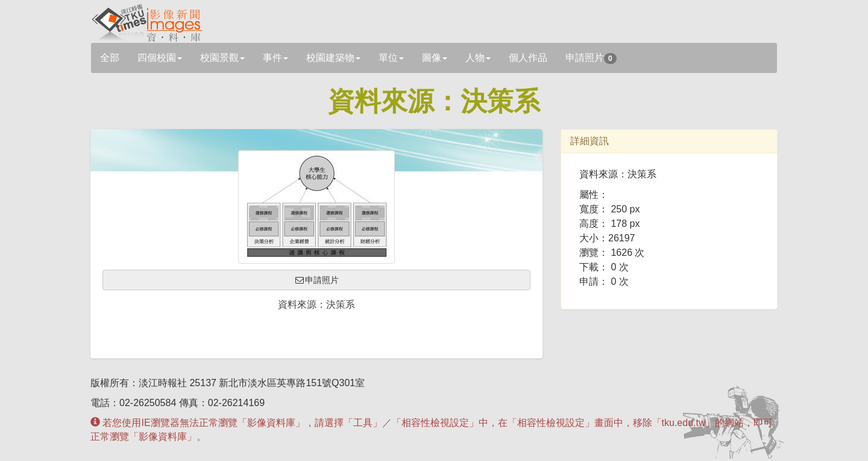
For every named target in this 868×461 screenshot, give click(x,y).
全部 (110, 58)
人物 (478, 58)
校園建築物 (333, 58)
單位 (391, 58)
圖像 (435, 58)
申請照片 (591, 58)
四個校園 (160, 58)
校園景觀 (222, 58)
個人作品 (528, 58)
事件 (275, 58)
